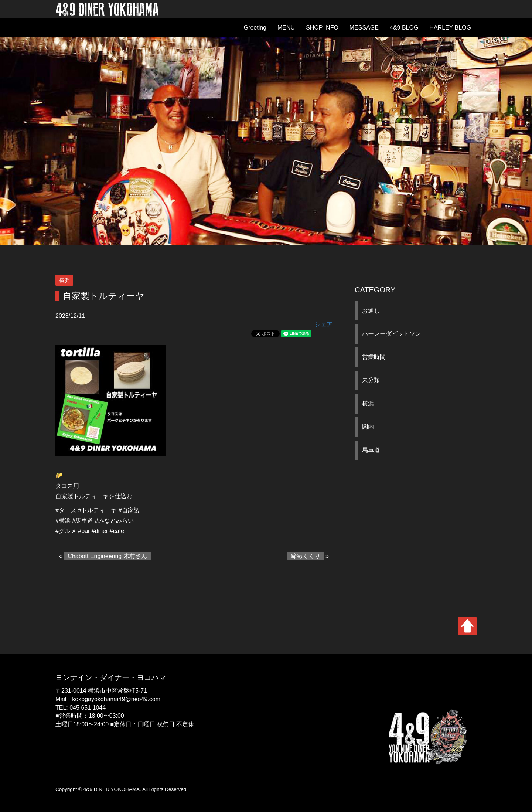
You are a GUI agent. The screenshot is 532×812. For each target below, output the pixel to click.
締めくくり (306, 556)
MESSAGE (364, 28)
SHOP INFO (322, 28)
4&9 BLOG (404, 28)
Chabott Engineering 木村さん (107, 556)
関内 (368, 427)
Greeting (255, 28)
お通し (371, 311)
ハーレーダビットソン (392, 334)
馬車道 (371, 450)
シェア (324, 324)
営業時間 (374, 357)
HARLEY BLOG (450, 28)
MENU (286, 28)
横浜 (368, 403)
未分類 (371, 380)
